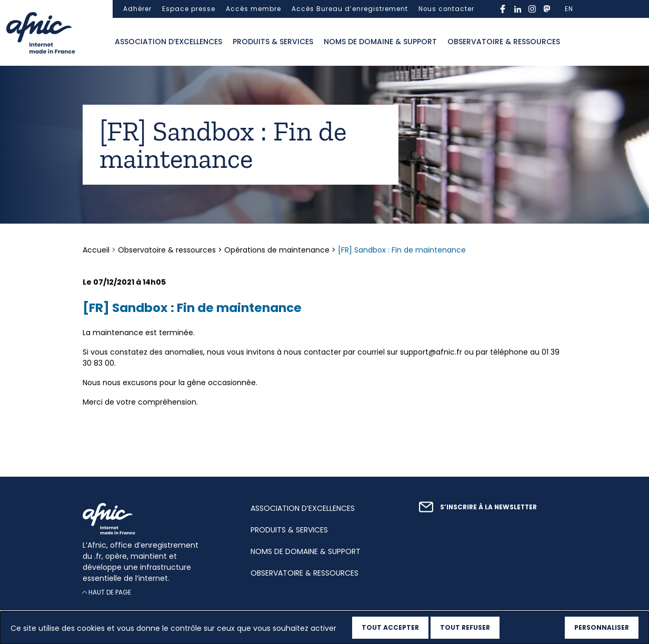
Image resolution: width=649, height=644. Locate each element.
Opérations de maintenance (277, 250)
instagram (532, 9)
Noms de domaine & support (380, 42)
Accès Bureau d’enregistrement (350, 9)
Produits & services (273, 42)
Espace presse (189, 9)
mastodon (547, 9)
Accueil (97, 250)
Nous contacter (446, 9)
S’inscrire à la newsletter (488, 507)
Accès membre (253, 9)
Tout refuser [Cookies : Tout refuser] (465, 627)
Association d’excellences (168, 42)
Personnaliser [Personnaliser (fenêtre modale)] (602, 627)
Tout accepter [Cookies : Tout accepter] (390, 627)
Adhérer (137, 9)
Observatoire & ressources (504, 42)
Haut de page (110, 592)
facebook (503, 9)
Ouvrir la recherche (576, 42)
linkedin (517, 9)
